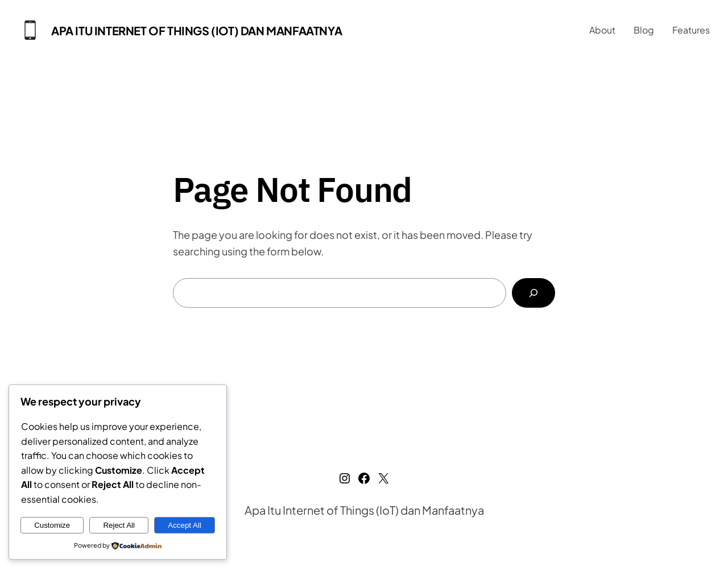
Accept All (185, 525)
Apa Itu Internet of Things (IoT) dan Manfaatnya (197, 30)
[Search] (533, 293)
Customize (52, 525)
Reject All (119, 525)
